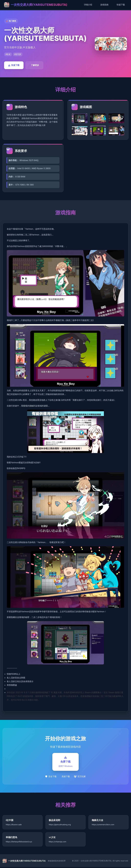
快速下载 (121, 5)
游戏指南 (104, 5)
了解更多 (35, 65)
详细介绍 (88, 5)
